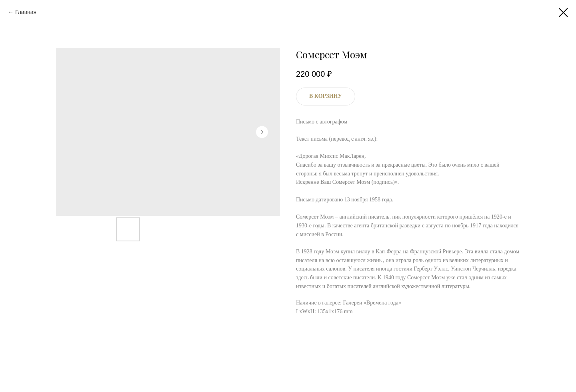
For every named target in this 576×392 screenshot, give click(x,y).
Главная (26, 12)
